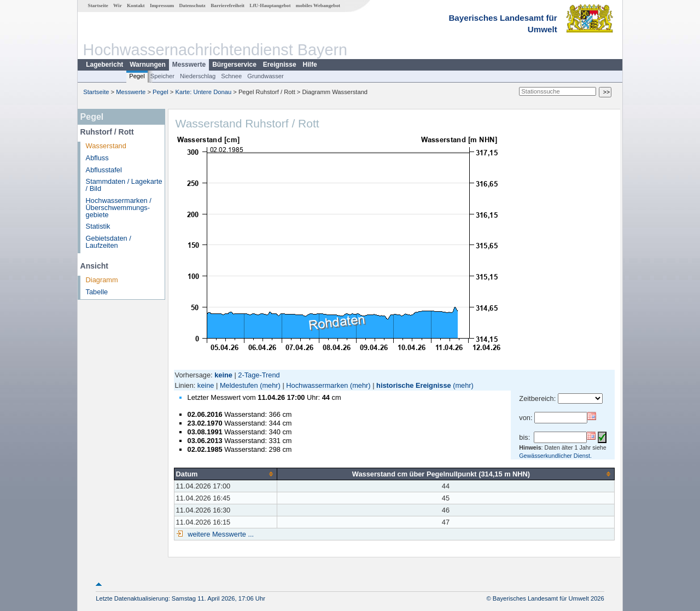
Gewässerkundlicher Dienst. (555, 456)
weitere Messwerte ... (220, 534)
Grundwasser (266, 76)
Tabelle (97, 292)
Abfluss (97, 158)
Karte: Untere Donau (204, 92)
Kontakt (136, 5)
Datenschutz (192, 5)
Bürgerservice (234, 65)
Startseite (98, 5)
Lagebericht (104, 65)
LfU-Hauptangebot (270, 5)
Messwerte (189, 65)
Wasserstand (106, 146)
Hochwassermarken (317, 385)
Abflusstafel (104, 170)
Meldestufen (239, 385)
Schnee (231, 76)
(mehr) (270, 385)
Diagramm (102, 280)
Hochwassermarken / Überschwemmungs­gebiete (119, 208)
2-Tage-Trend (259, 375)
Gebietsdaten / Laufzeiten (109, 242)
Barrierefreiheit (227, 5)
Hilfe (310, 65)
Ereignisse (280, 65)
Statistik (98, 226)
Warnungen (148, 65)
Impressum (162, 5)
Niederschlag (198, 76)
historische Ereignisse (414, 385)
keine (206, 385)
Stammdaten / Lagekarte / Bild (124, 185)
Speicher (162, 76)
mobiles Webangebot (318, 5)
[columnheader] (225, 474)
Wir (118, 5)
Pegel (137, 76)
